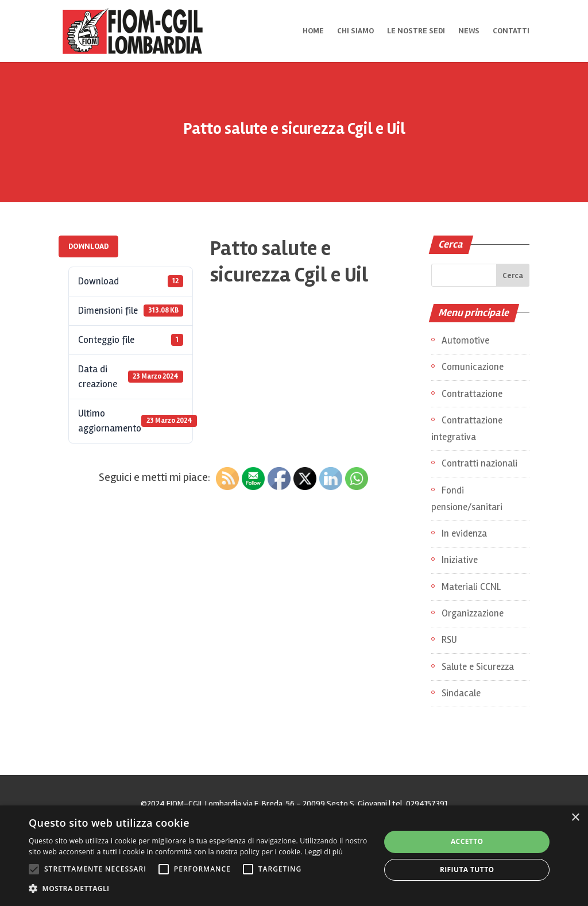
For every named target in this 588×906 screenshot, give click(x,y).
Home (313, 31)
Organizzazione (473, 613)
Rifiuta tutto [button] (467, 870)
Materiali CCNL (471, 587)
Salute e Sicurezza (478, 667)
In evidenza (464, 533)
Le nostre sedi (416, 31)
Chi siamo (355, 31)
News (469, 31)
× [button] (575, 818)
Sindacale (461, 693)
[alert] (294, 856)
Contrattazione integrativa (467, 429)
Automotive (465, 340)
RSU (449, 640)
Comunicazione (473, 367)
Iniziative (460, 560)
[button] (199, 889)
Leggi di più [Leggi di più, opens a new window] (324, 852)
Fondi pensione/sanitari (467, 499)
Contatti (511, 31)
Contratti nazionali (479, 463)
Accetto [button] (467, 841)
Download (88, 246)
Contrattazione (472, 394)
